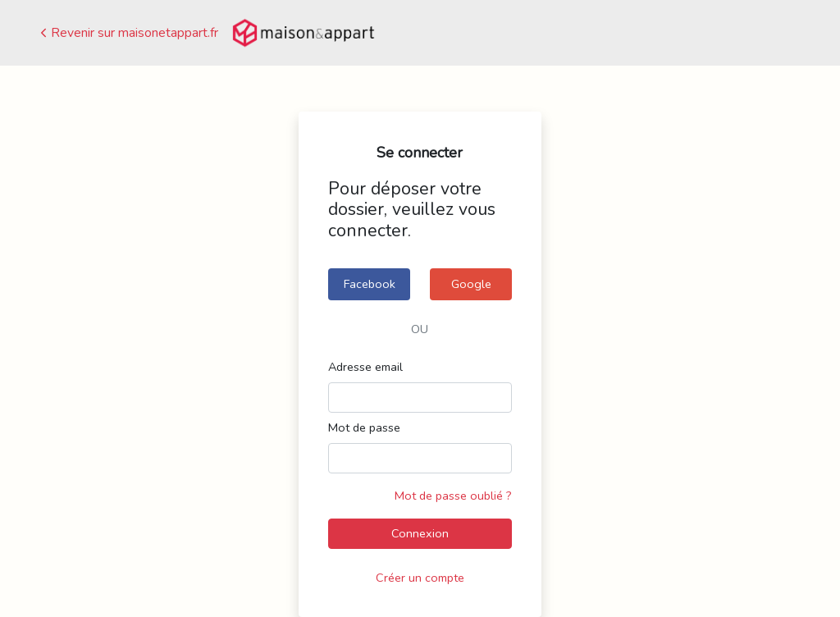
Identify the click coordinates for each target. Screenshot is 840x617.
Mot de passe (364, 427)
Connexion (420, 533)
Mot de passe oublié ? (453, 496)
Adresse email (365, 367)
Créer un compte (420, 578)
